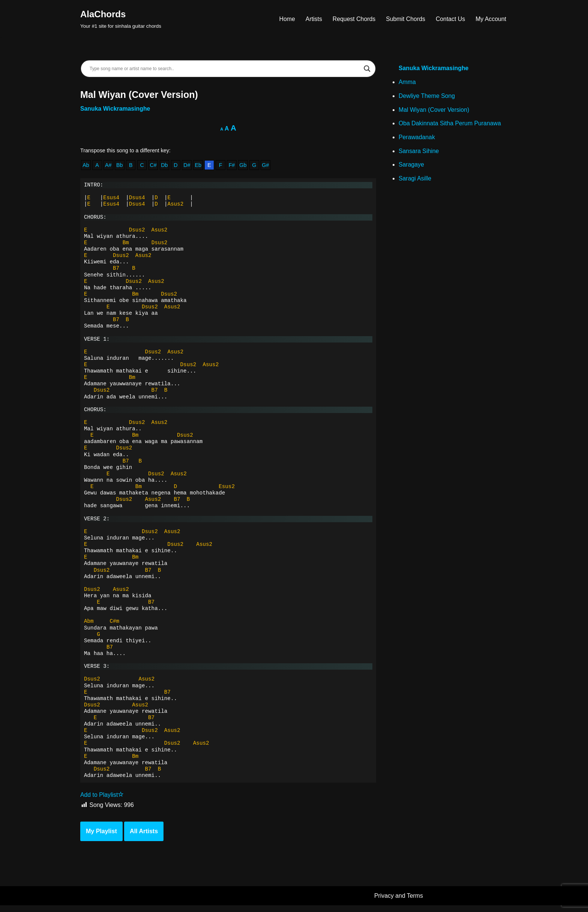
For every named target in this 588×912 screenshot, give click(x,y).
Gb (245, 166)
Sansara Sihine (419, 153)
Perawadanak (417, 138)
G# (267, 166)
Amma (407, 83)
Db (165, 166)
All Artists (144, 838)
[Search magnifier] (367, 69)
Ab (86, 166)
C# (154, 166)
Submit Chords (405, 19)
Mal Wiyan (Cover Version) (434, 110)
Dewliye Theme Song (427, 97)
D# (188, 166)
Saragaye (412, 166)
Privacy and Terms (399, 902)
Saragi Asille (415, 180)
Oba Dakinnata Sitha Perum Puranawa (450, 124)
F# (233, 166)
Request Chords (353, 19)
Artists (312, 19)
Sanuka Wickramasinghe (115, 109)
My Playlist (101, 838)
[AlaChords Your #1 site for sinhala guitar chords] (121, 19)
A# (109, 166)
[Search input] (225, 69)
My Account (491, 19)
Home (286, 19)
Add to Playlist (102, 802)
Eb (199, 166)
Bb (120, 166)
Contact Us (450, 19)
